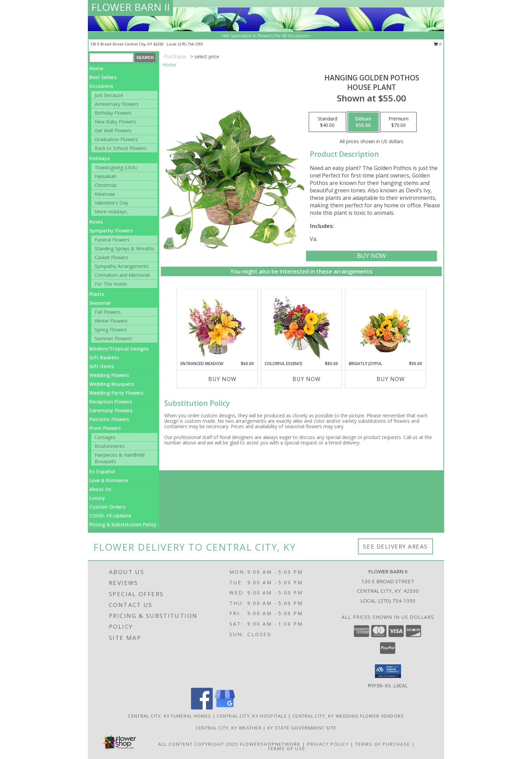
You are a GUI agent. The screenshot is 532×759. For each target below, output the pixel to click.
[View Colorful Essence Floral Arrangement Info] (301, 325)
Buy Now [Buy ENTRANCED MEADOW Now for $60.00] (222, 379)
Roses (96, 222)
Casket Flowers (111, 257)
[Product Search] (111, 58)
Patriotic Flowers (109, 419)
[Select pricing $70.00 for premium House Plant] (398, 122)
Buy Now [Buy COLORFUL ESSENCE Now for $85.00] (307, 379)
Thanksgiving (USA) (116, 167)
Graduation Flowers (116, 139)
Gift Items (101, 366)
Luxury (97, 498)
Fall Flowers (108, 312)
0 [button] (438, 44)
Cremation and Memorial (122, 275)
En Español (102, 471)
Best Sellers (103, 77)
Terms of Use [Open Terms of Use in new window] (287, 748)
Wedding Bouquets (112, 384)
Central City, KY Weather (229, 728)
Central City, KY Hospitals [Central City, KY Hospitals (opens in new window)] (252, 716)
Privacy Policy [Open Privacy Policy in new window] (328, 744)
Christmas (106, 185)
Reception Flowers (111, 402)
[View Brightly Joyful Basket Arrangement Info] (386, 325)
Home (96, 68)
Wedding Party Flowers (116, 393)
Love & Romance (109, 480)
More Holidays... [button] (112, 212)
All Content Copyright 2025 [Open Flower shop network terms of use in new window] (198, 744)
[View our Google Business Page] (225, 708)
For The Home (111, 284)
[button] (388, 671)
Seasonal (100, 303)
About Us (100, 489)
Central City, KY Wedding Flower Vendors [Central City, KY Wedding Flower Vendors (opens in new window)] (348, 716)
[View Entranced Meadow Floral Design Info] (217, 325)
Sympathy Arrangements (122, 266)
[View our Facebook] (202, 708)
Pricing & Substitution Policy (123, 524)
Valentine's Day (111, 203)
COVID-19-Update (110, 516)
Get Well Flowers (113, 130)
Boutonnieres (110, 446)
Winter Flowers (111, 321)
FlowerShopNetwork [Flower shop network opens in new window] (270, 744)
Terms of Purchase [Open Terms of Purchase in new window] (383, 744)
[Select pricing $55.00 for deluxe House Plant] (363, 122)
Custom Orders (107, 507)
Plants (97, 294)
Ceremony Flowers (111, 410)
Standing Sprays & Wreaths (125, 249)
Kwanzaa (105, 194)
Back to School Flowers (121, 148)
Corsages (105, 437)
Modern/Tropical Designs (119, 349)
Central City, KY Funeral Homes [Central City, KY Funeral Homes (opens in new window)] (169, 716)
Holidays (99, 158)
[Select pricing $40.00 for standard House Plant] (327, 122)
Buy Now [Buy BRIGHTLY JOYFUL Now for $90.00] (391, 379)
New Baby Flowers (115, 122)
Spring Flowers (111, 330)
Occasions (101, 86)
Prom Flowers (105, 428)
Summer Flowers (113, 338)
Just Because (109, 95)
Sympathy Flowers (111, 231)
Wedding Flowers (109, 375)
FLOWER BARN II (130, 7)
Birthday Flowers (113, 113)
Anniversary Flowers (117, 104)
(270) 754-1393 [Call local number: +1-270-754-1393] (191, 44)
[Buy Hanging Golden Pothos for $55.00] (371, 256)
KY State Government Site (302, 728)
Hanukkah (106, 176)
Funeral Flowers (112, 240)
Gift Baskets (104, 357)
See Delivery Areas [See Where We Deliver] (395, 546)
